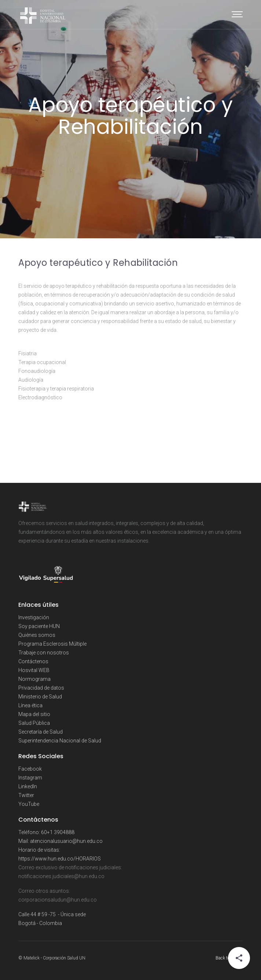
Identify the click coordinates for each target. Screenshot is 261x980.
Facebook (30, 769)
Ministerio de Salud (40, 697)
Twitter (26, 795)
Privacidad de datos (41, 688)
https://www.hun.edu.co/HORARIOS (60, 859)
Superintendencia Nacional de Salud (60, 741)
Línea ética (30, 705)
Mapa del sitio (34, 714)
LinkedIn (28, 786)
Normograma (34, 679)
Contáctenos (33, 661)
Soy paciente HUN (39, 626)
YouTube (29, 804)
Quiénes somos (37, 635)
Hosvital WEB (34, 670)
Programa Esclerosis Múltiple (52, 644)
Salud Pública (34, 723)
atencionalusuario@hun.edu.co (66, 841)
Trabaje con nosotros (44, 653)
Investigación (34, 617)
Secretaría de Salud (41, 732)
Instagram (30, 778)
